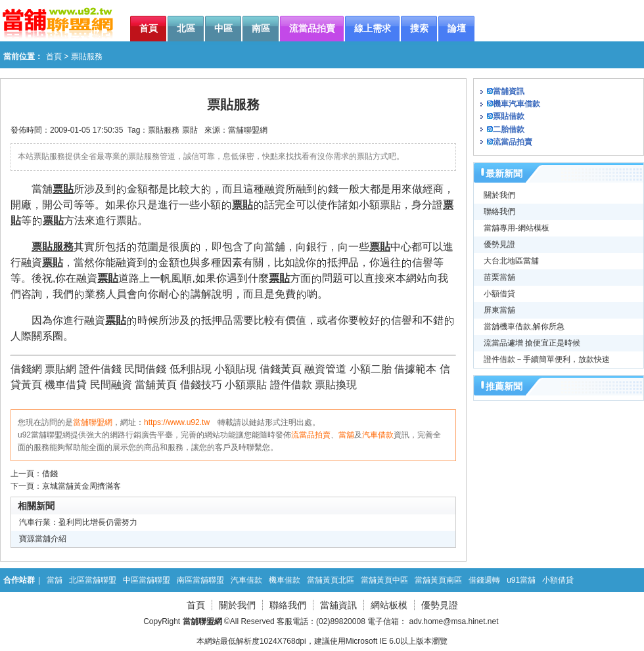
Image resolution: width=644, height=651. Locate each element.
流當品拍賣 (311, 435)
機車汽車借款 (517, 104)
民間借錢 (145, 369)
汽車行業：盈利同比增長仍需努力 (78, 522)
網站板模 (389, 605)
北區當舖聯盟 (93, 580)
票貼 (190, 130)
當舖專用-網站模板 (517, 228)
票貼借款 (509, 116)
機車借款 (285, 580)
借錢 (50, 474)
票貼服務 (164, 130)
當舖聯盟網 (248, 130)
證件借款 (291, 385)
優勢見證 (499, 244)
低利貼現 (191, 369)
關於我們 (499, 195)
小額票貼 (246, 385)
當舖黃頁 (156, 385)
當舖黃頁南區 (438, 580)
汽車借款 (378, 435)
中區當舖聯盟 (147, 580)
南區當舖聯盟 (200, 580)
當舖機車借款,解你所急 (524, 326)
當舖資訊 (509, 91)
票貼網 (60, 369)
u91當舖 (521, 580)
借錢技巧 (201, 385)
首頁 (54, 56)
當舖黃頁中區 (384, 580)
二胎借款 (509, 129)
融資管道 (325, 369)
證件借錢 (101, 369)
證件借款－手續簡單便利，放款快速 (547, 359)
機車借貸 (66, 385)
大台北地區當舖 (511, 261)
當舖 (346, 435)
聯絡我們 (499, 212)
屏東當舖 (499, 310)
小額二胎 (371, 369)
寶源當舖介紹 (43, 539)
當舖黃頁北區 (331, 580)
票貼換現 (336, 385)
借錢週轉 (484, 580)
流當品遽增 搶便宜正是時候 (532, 343)
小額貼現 (235, 369)
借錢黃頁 (281, 369)
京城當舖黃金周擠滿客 (81, 486)
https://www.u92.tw (177, 422)
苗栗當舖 (499, 277)
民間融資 (111, 385)
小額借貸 (499, 294)
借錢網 (26, 369)
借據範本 (415, 369)
